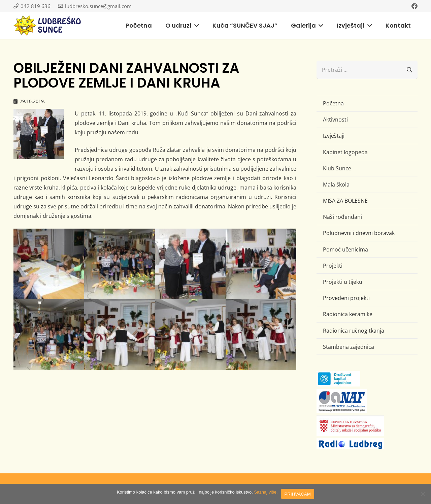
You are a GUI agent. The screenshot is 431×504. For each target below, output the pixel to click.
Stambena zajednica (349, 347)
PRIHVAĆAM (298, 494)
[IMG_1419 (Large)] (190, 264)
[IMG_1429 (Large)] (261, 264)
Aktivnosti (335, 120)
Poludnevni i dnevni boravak (359, 233)
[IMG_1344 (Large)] (49, 264)
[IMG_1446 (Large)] (120, 335)
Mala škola (336, 184)
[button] (195, 26)
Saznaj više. (266, 492)
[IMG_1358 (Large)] (120, 264)
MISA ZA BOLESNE (345, 201)
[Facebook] (415, 6)
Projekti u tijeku (343, 282)
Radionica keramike (348, 314)
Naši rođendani (342, 217)
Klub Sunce (337, 168)
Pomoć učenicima (345, 249)
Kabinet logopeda (345, 152)
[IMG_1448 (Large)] (190, 335)
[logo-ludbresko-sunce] (47, 26)
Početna (333, 103)
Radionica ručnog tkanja (354, 331)
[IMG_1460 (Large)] (261, 335)
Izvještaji (334, 136)
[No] (423, 494)
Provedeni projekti (346, 298)
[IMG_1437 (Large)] (49, 335)
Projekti (333, 266)
